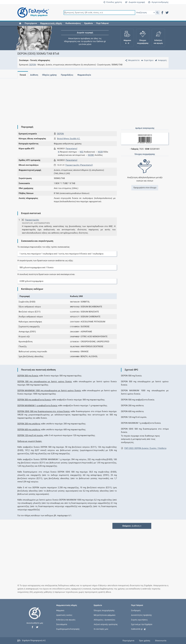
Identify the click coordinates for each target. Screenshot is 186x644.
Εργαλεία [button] (89, 23)
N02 (82, 152)
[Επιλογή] (145, 13)
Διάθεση (35, 75)
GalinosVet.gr (139, 629)
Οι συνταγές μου (101, 629)
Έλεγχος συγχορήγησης (104, 610)
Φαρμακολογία (86, 75)
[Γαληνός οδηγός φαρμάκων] (32, 13)
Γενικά (23, 75)
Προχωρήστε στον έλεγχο (145, 188)
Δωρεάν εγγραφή (135, 2)
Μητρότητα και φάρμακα (105, 615)
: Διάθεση (132, 526)
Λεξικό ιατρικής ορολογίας (106, 624)
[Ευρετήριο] (147, 60)
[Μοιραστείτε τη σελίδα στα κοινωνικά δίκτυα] (132, 60)
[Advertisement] (93, 100)
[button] (157, 13)
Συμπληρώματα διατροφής (68, 629)
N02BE (91, 155)
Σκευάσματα (62, 624)
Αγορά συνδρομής (158, 2)
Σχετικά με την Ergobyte (142, 624)
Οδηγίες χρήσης (51, 75)
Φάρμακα (60, 610)
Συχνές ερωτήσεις (139, 620)
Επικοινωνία (161, 641)
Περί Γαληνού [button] (102, 23)
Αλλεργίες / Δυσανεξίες (105, 620)
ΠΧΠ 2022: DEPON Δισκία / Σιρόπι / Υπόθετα (145, 448)
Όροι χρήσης (145, 641)
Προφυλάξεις (69, 75)
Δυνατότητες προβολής (142, 615)
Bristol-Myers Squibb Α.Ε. (69, 139)
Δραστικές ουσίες (64, 615)
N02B (100, 152)
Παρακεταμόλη (32, 220)
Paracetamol (71, 149)
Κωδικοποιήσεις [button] (73, 23)
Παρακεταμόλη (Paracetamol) (79, 165)
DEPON (33, 65)
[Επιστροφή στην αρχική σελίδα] (35, 616)
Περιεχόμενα (31, 23)
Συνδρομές (136, 610)
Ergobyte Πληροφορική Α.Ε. (34, 640)
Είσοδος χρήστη (112, 2)
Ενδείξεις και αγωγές (66, 620)
